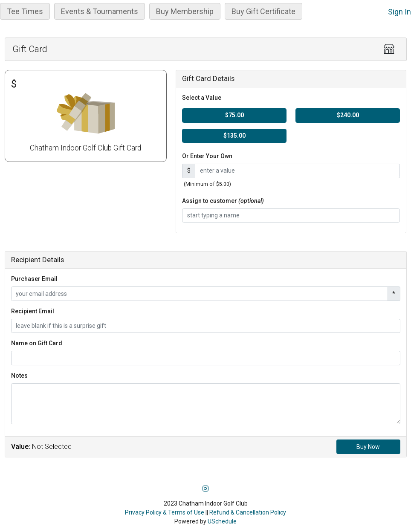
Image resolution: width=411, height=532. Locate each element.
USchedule (222, 521)
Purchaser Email (34, 279)
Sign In (399, 12)
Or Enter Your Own (207, 156)
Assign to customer (223, 201)
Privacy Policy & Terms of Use (165, 512)
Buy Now (368, 447)
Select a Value (202, 98)
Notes (19, 376)
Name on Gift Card (37, 343)
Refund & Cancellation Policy (248, 512)
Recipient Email (33, 311)
